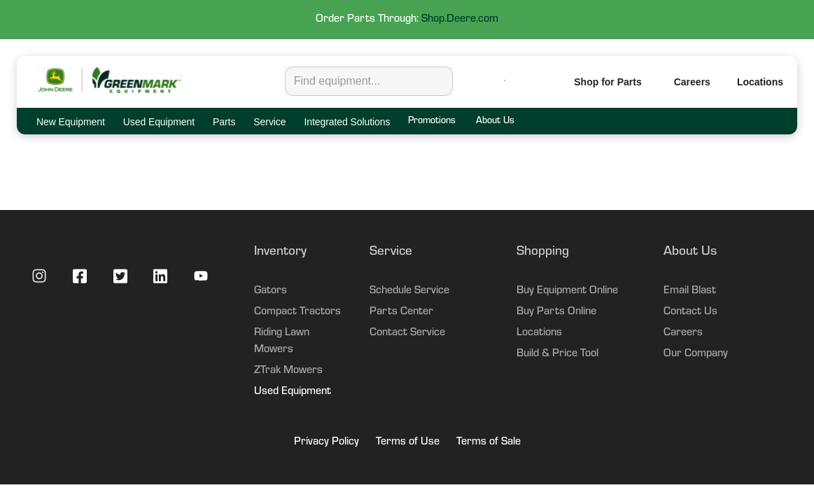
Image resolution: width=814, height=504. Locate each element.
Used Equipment (293, 392)
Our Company (696, 354)
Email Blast (690, 291)
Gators (271, 291)
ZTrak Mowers (288, 371)
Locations (539, 333)
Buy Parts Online (556, 312)
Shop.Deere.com (460, 20)
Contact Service (407, 333)
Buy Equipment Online (567, 291)
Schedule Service (409, 291)
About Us (495, 122)
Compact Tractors (297, 312)
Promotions (431, 122)
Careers (692, 82)
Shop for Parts (608, 82)
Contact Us (690, 312)
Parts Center (401, 312)
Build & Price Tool (557, 354)
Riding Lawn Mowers (282, 342)
